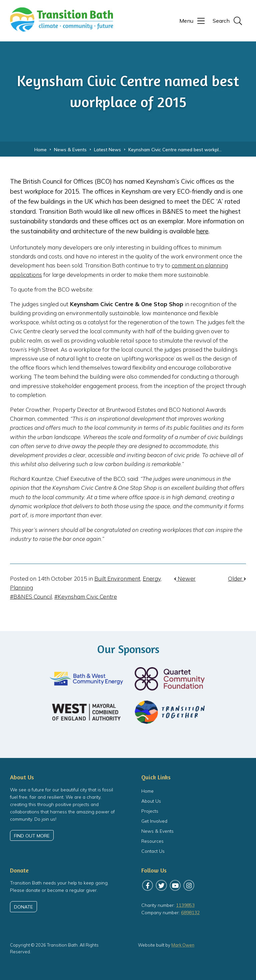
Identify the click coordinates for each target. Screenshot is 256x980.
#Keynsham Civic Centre (86, 597)
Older (237, 578)
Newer (185, 578)
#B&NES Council (31, 597)
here (202, 231)
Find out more (32, 836)
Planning (21, 587)
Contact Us (153, 851)
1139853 (185, 905)
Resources (152, 841)
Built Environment (117, 578)
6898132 (190, 913)
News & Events (157, 831)
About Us (151, 801)
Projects (150, 811)
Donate (23, 907)
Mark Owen (183, 945)
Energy (152, 578)
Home (147, 791)
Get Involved (154, 821)
